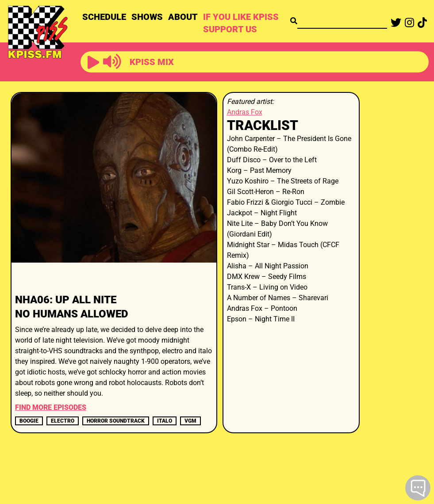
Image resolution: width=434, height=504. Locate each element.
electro (63, 421)
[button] (93, 63)
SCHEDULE (104, 17)
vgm (190, 421)
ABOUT (183, 17)
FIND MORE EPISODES (51, 407)
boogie (29, 421)
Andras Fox (245, 112)
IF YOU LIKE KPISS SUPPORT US (241, 23)
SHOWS (147, 17)
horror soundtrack (116, 421)
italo (165, 421)
